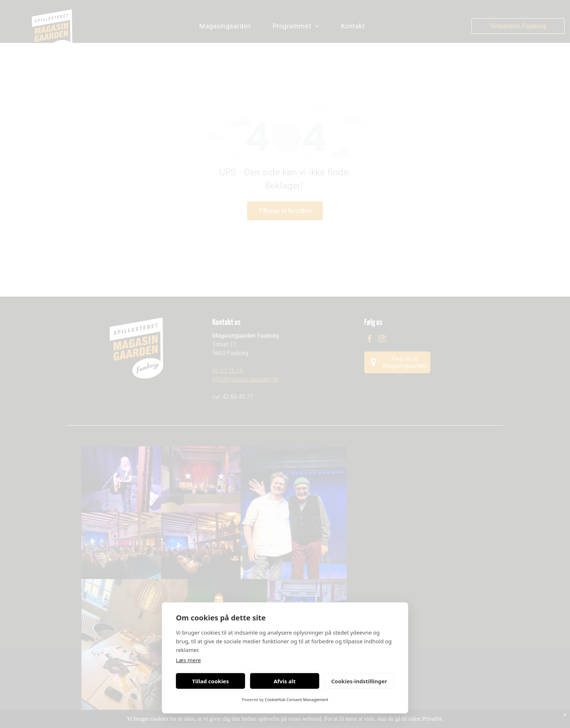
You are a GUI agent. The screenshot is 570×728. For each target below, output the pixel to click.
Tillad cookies (210, 681)
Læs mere (188, 660)
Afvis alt (285, 681)
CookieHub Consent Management (296, 699)
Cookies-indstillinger (359, 681)
